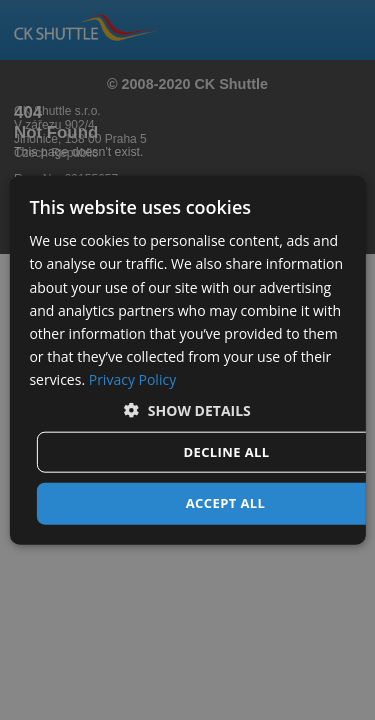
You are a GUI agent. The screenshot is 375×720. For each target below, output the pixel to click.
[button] (187, 410)
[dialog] (187, 360)
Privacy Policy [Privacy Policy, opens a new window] (132, 379)
